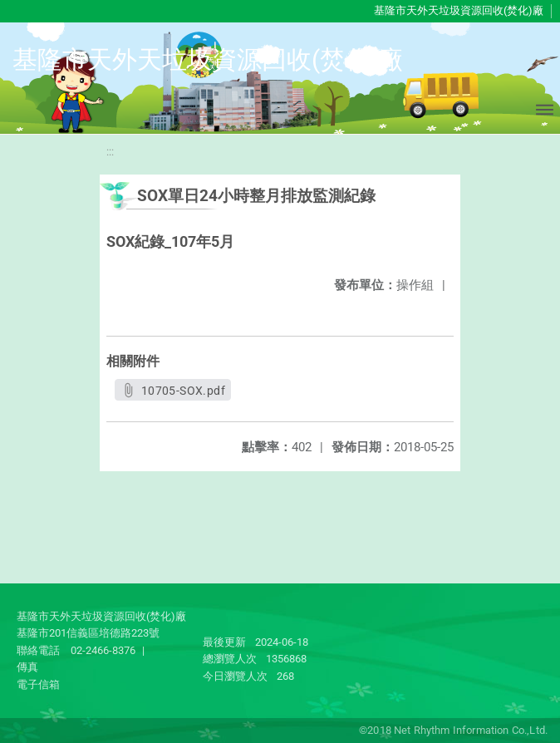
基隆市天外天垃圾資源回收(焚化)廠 (459, 10)
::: (110, 152)
